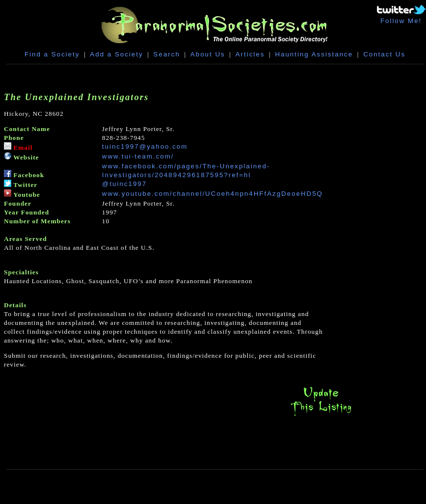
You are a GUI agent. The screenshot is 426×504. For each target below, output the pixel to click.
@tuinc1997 (124, 184)
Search (167, 54)
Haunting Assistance (314, 54)
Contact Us (384, 54)
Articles (250, 54)
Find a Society (52, 54)
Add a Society (116, 54)
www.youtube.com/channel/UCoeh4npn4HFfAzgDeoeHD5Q (213, 194)
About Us (208, 54)
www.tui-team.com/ (138, 156)
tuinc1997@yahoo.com (145, 146)
